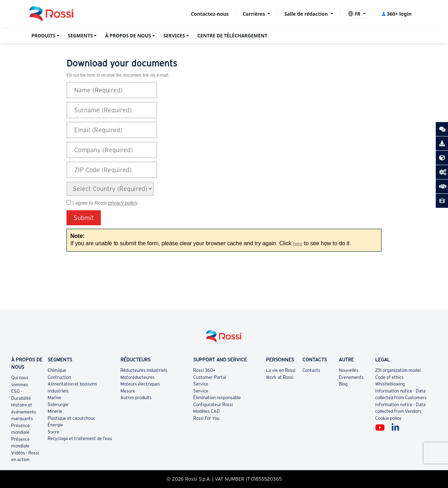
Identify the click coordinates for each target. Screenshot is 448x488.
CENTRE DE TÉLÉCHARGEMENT (232, 36)
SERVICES (174, 36)
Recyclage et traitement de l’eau (80, 439)
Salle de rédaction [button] (307, 14)
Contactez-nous (210, 14)
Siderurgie (58, 405)
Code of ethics (389, 377)
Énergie (55, 425)
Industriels (58, 391)
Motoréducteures (138, 377)
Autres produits (136, 398)
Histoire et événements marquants (24, 412)
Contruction (59, 377)
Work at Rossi (280, 377)
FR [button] (355, 14)
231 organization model (398, 370)
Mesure (128, 391)
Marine (54, 398)
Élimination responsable (217, 398)
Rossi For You (206, 418)
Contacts (311, 370)
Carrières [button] (254, 14)
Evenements (351, 377)
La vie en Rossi (281, 370)
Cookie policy (388, 418)
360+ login (396, 14)
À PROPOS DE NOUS (128, 36)
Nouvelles (349, 370)
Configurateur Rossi (213, 405)
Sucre (53, 432)
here (298, 244)
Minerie (55, 411)
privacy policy (123, 203)
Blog (343, 384)
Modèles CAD (206, 411)
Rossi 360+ (204, 370)
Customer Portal (210, 377)
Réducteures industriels (144, 370)
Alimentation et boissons (72, 384)
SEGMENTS (80, 36)
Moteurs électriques (140, 384)
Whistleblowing (390, 384)
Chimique (57, 370)
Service (201, 384)
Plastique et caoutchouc (71, 418)
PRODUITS (44, 36)
